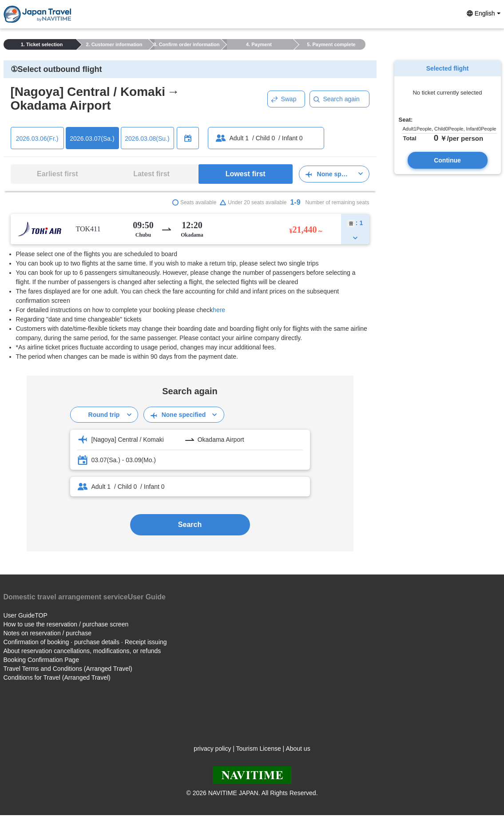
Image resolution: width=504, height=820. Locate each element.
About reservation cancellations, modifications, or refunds (82, 651)
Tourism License (259, 749)
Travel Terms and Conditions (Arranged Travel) (68, 669)
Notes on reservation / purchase (48, 633)
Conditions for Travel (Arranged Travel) (57, 677)
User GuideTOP (26, 615)
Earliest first (57, 174)
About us (298, 749)
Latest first (151, 174)
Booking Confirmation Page (41, 660)
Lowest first (246, 174)
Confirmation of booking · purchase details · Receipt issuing (85, 642)
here (219, 310)
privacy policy (212, 749)
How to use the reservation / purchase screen (66, 624)
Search (190, 525)
